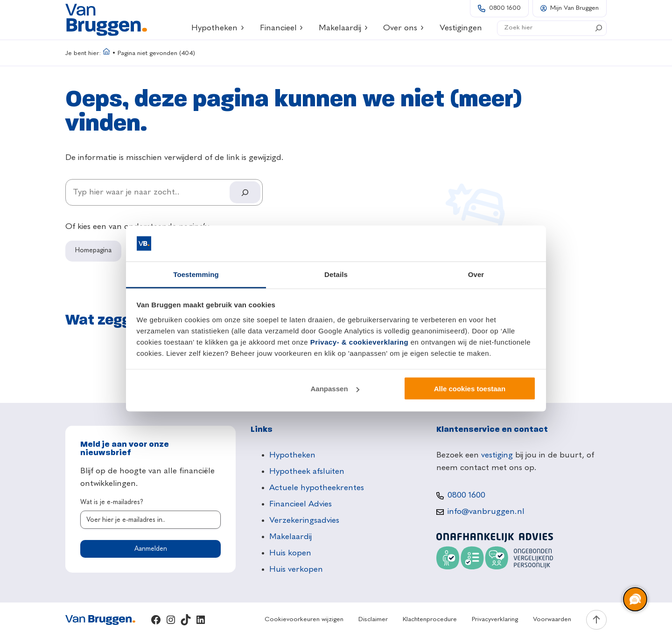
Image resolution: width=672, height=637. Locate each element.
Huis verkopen (296, 569)
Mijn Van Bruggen (574, 8)
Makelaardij (343, 28)
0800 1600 (505, 8)
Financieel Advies (301, 504)
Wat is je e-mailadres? (112, 502)
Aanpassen (335, 389)
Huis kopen (290, 553)
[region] (635, 600)
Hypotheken (218, 28)
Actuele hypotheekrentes (317, 488)
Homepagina (93, 250)
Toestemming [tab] (196, 274)
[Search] (599, 28)
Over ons (404, 28)
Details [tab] (336, 274)
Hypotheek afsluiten (307, 471)
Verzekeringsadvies (304, 520)
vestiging (497, 455)
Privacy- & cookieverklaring (359, 342)
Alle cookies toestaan (470, 389)
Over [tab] (476, 274)
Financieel (282, 28)
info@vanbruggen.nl (486, 512)
